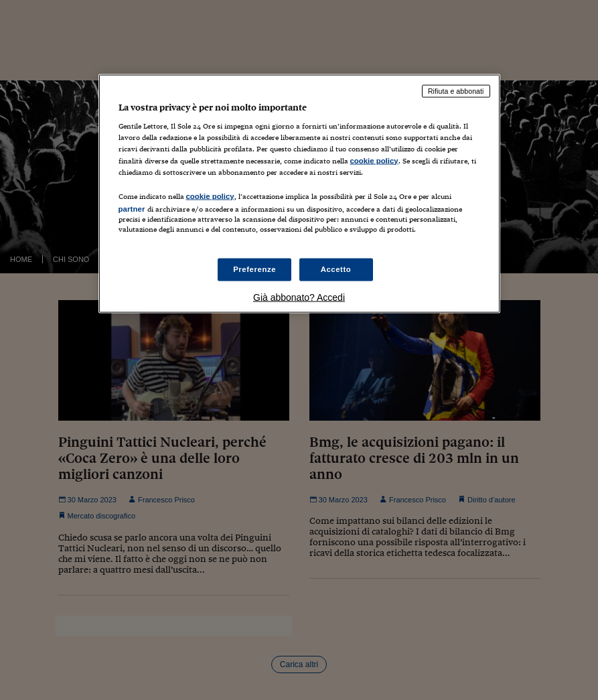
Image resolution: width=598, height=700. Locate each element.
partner (132, 208)
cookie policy (374, 160)
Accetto (336, 269)
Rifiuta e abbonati (456, 90)
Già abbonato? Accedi (299, 297)
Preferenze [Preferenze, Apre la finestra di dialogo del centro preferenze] (254, 269)
